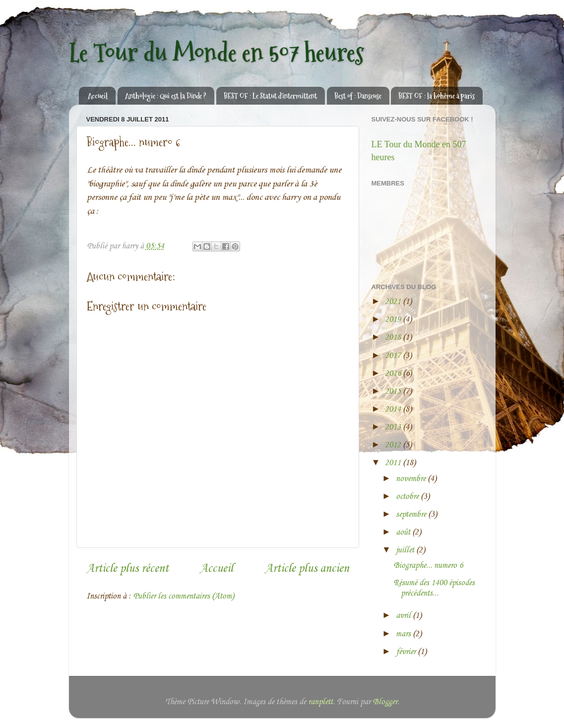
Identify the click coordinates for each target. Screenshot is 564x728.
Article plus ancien (307, 569)
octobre (408, 497)
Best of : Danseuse (358, 96)
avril (404, 616)
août (404, 532)
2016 (394, 374)
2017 (394, 356)
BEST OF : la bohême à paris (437, 96)
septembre (412, 515)
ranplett (320, 702)
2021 (394, 302)
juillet (406, 550)
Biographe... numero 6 (428, 566)
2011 (394, 463)
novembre (412, 479)
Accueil (98, 96)
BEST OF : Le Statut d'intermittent (270, 96)
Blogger (385, 702)
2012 (394, 445)
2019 (394, 320)
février (407, 652)
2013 (394, 427)
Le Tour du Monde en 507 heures (217, 53)
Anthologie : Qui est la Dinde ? (166, 96)
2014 (394, 409)
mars (404, 634)
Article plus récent (127, 569)
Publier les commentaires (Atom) (184, 596)
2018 (394, 337)
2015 (394, 392)
